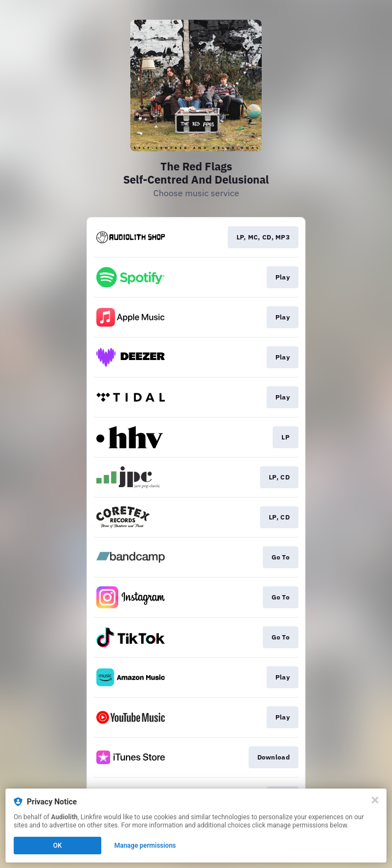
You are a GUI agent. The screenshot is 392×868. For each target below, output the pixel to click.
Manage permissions (145, 846)
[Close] (375, 800)
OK (57, 846)
